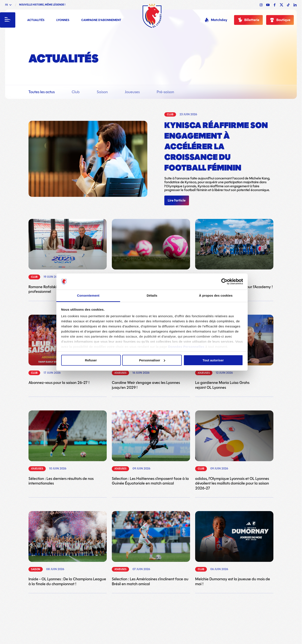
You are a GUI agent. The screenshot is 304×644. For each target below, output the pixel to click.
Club (76, 92)
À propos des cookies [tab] (216, 295)
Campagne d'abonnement (101, 20)
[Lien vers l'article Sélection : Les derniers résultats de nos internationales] (68, 448)
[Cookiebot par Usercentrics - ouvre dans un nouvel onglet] (224, 282)
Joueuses (132, 92)
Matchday (216, 20)
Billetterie (248, 20)
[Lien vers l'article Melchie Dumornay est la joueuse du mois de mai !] (234, 549)
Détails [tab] (152, 295)
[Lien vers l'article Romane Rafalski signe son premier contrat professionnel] (68, 256)
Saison (102, 92)
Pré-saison (165, 92)
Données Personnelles (186, 347)
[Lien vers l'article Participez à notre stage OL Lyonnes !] (151, 254)
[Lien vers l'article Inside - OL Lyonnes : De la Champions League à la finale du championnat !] (68, 549)
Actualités (36, 20)
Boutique (280, 20)
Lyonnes (63, 20)
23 (166, 611)
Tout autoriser (213, 360)
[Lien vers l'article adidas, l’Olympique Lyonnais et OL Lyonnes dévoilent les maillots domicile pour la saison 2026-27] (234, 450)
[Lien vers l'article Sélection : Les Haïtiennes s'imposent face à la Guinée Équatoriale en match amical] (151, 448)
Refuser (91, 360)
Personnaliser (152, 360)
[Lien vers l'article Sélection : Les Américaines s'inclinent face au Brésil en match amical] (151, 549)
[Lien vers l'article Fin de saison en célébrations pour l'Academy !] (234, 254)
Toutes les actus (42, 92)
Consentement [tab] (88, 295)
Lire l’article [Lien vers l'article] (177, 200)
